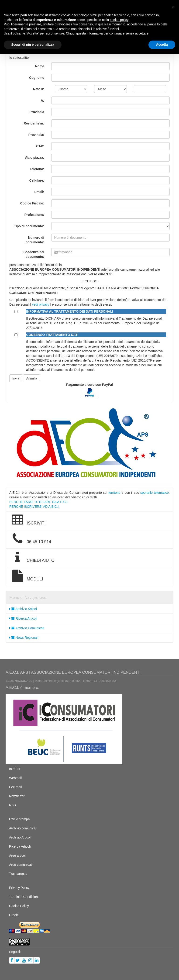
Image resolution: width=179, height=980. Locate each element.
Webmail (15, 778)
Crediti (14, 915)
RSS (12, 805)
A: (43, 100)
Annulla (32, 378)
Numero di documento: (35, 240)
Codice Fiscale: (32, 203)
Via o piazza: (34, 158)
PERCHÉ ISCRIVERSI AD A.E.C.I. (34, 507)
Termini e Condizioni (24, 897)
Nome (40, 66)
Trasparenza (18, 874)
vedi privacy (41, 304)
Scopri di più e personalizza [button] (33, 45)
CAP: (40, 146)
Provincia (37, 112)
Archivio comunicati (23, 828)
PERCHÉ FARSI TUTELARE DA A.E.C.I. (39, 502)
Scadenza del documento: (34, 254)
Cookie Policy (19, 906)
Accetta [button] (162, 45)
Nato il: (39, 89)
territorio (114, 493)
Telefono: (37, 169)
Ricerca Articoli (23, 618)
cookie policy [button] (119, 20)
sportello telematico (155, 493)
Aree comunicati (21, 865)
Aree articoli (18, 856)
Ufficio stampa (19, 819)
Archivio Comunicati (27, 628)
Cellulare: (37, 180)
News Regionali (24, 638)
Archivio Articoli (23, 609)
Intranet (15, 769)
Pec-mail (15, 787)
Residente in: (34, 123)
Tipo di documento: (29, 226)
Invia (16, 378)
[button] (173, 7)
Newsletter (17, 796)
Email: (39, 192)
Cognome (37, 78)
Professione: (34, 215)
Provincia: (36, 135)
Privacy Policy (19, 888)
